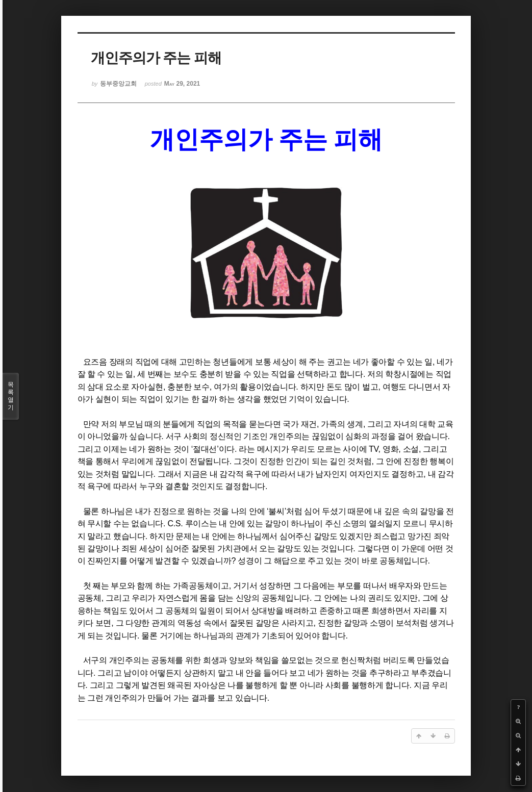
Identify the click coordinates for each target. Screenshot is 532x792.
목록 (11, 396)
